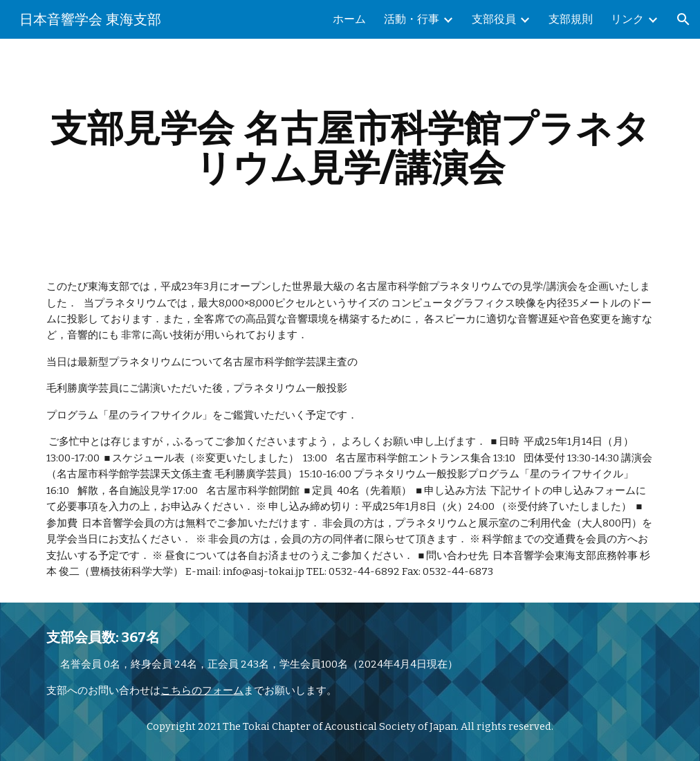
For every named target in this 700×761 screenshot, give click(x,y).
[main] (350, 148)
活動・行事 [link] (412, 19)
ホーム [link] (349, 19)
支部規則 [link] (571, 19)
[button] (683, 19)
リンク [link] (627, 19)
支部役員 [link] (494, 19)
